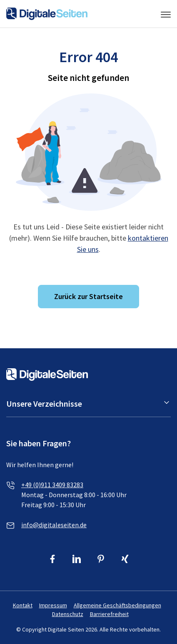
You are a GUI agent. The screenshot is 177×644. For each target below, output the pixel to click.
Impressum (53, 605)
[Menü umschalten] (166, 14)
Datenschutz (68, 614)
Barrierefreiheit (109, 614)
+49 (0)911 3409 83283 (52, 485)
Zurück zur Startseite (88, 296)
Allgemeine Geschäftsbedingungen (117, 605)
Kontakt (23, 605)
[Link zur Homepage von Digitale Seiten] (47, 13)
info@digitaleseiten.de (54, 525)
